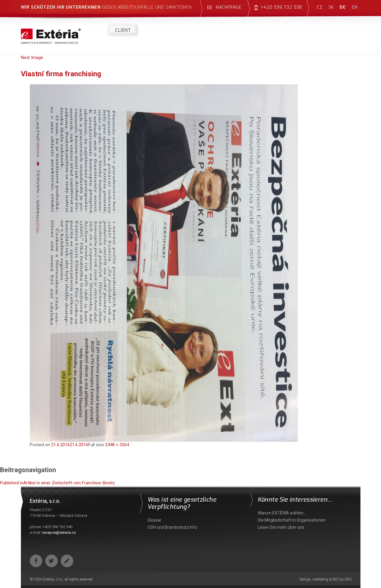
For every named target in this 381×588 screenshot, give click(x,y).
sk (331, 7)
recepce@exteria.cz (59, 532)
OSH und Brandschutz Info (172, 527)
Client (123, 30)
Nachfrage (224, 7)
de (343, 7)
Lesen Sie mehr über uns (281, 527)
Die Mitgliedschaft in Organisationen (292, 520)
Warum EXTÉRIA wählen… (282, 513)
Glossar (154, 520)
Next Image (32, 57)
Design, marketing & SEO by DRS (326, 579)
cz (320, 7)
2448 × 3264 (117, 445)
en (355, 7)
